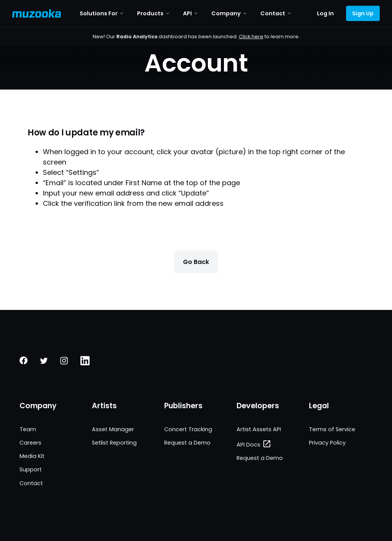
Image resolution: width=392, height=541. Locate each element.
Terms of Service (332, 429)
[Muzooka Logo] (37, 13)
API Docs (248, 445)
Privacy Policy (327, 443)
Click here (251, 37)
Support (31, 469)
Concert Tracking (188, 429)
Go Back (196, 262)
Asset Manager (113, 429)
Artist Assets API (259, 429)
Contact (31, 483)
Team (28, 429)
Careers (30, 443)
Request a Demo (187, 443)
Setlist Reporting (114, 443)
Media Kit (32, 456)
